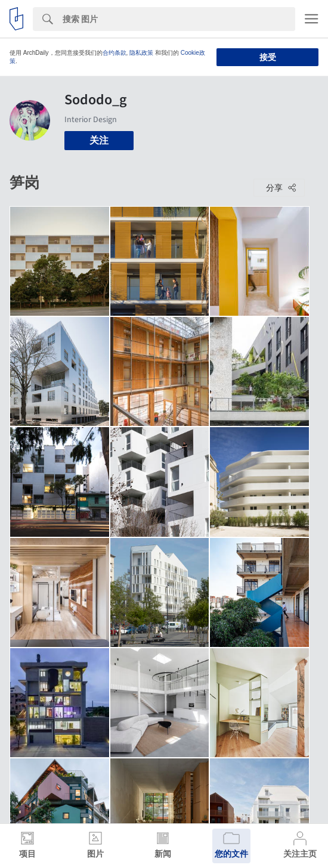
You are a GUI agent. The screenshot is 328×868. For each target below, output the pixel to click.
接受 (268, 57)
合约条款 (115, 53)
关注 (99, 140)
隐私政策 (141, 53)
